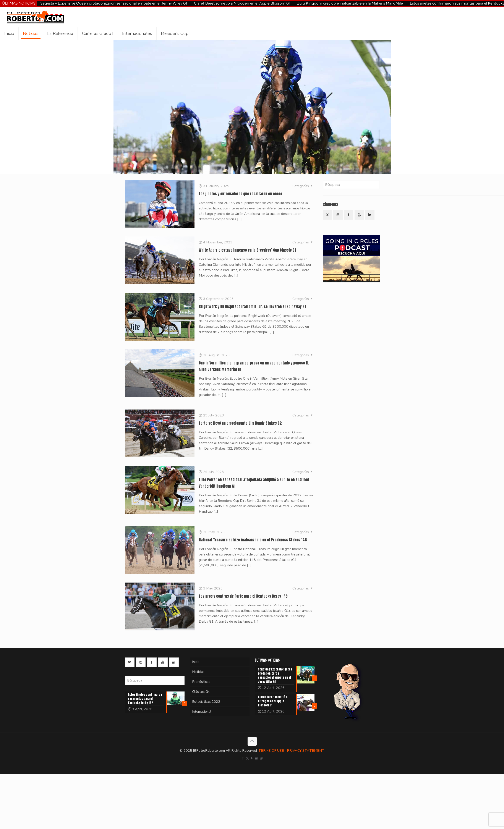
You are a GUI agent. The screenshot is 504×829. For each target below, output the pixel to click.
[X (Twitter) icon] (247, 758)
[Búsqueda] (351, 185)
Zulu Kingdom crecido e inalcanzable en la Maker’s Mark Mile (350, 3)
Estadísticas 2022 (206, 702)
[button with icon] (327, 215)
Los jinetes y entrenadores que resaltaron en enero (241, 194)
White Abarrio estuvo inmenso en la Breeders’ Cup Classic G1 (247, 250)
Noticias (198, 672)
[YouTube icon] (252, 758)
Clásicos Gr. (201, 692)
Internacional (202, 712)
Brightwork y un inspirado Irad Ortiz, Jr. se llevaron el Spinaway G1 (252, 307)
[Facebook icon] (243, 758)
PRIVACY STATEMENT (306, 751)
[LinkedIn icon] (257, 758)
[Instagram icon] (261, 758)
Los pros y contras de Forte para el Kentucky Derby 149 (243, 596)
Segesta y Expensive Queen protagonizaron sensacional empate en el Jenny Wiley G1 (114, 3)
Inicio (196, 662)
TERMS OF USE (271, 751)
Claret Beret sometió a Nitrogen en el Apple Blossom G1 (242, 3)
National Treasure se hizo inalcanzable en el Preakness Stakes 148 (253, 540)
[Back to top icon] (252, 741)
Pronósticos (201, 682)
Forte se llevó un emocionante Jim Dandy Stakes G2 (240, 423)
